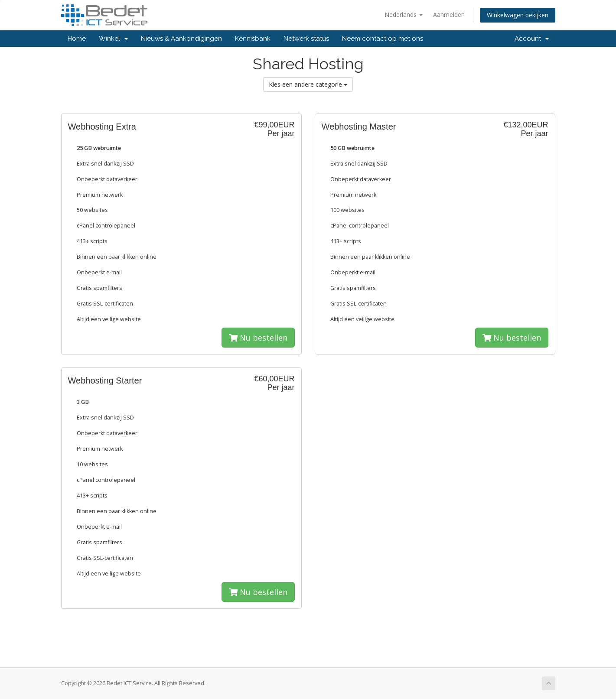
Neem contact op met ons (383, 39)
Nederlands (404, 15)
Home (77, 39)
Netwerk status (306, 39)
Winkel (113, 39)
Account (532, 39)
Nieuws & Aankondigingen (181, 39)
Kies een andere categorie (308, 84)
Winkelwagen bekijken (518, 15)
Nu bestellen (258, 338)
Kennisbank (253, 39)
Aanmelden (449, 15)
